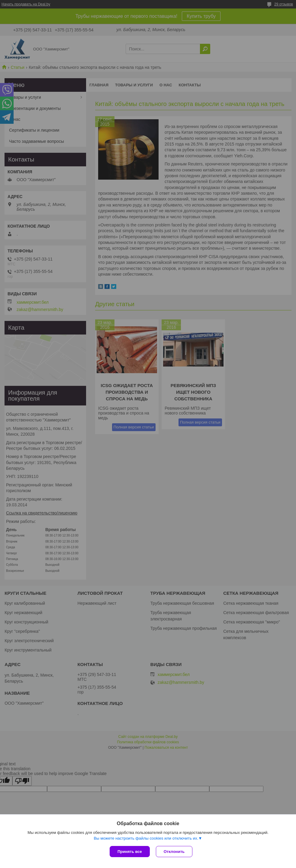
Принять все (130, 852)
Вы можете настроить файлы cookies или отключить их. (146, 838)
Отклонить (174, 852)
